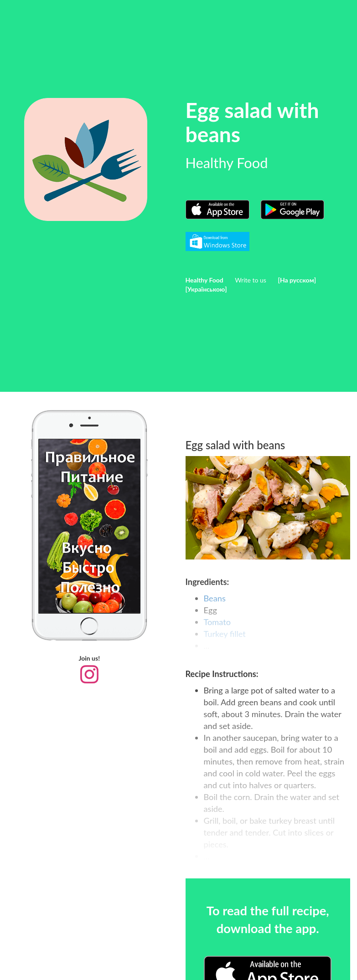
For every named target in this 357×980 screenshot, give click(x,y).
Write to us (251, 280)
